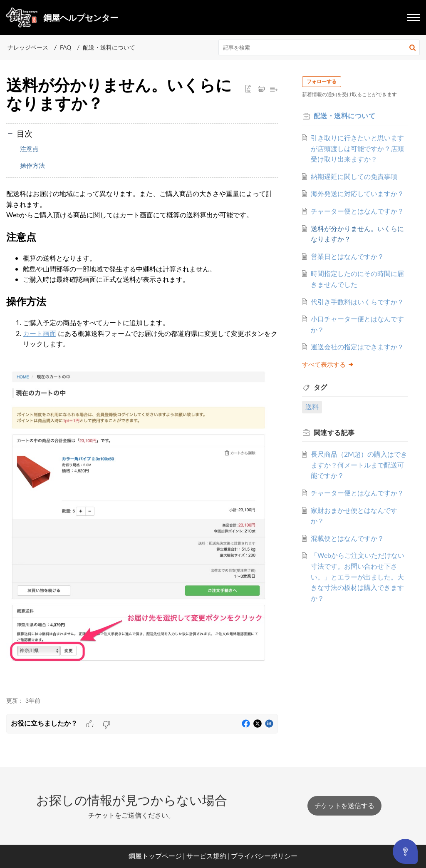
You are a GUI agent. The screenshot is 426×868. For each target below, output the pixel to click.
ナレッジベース (28, 47)
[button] (412, 47)
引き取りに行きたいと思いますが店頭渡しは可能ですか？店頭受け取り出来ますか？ (356, 148)
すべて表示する (331, 407)
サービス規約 (206, 856)
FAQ (66, 47)
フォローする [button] (324, 81)
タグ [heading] (323, 430)
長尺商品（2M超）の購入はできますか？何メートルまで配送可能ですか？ (358, 508)
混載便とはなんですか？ (349, 592)
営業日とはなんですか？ (349, 278)
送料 (315, 449)
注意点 (29, 149)
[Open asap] (405, 854)
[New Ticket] (344, 806)
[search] (319, 47)
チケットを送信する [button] (344, 806)
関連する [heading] (337, 475)
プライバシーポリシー (264, 856)
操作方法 (32, 165)
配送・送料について (109, 47)
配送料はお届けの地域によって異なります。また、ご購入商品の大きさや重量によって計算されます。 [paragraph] (142, 438)
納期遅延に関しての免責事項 (356, 177)
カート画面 (40, 333)
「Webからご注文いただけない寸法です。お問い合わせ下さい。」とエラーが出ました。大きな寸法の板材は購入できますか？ (356, 630)
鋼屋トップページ (155, 856)
